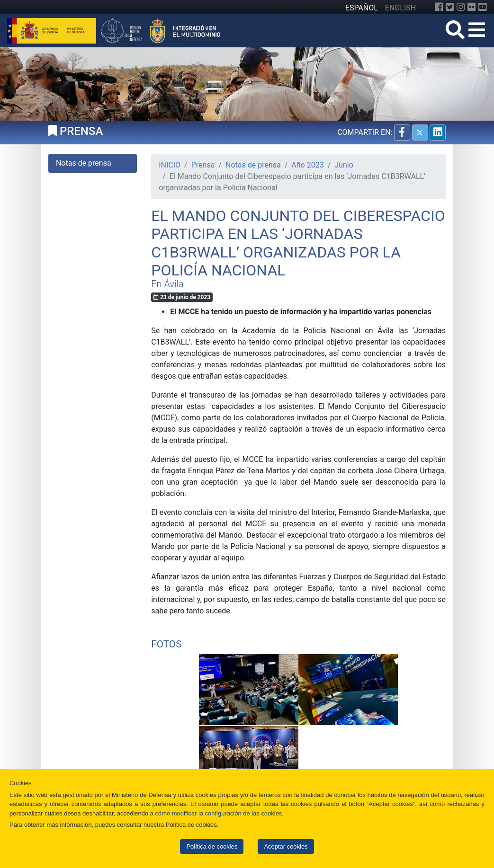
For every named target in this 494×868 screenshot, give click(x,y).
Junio (344, 165)
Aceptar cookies (286, 846)
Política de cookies (212, 846)
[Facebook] (439, 7)
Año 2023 (307, 165)
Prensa (203, 165)
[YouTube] (483, 7)
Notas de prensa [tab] (84, 163)
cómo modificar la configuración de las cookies (218, 813)
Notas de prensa (253, 165)
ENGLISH (400, 8)
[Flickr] (472, 7)
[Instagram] (461, 7)
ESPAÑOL (362, 8)
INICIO (170, 165)
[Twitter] (450, 7)
